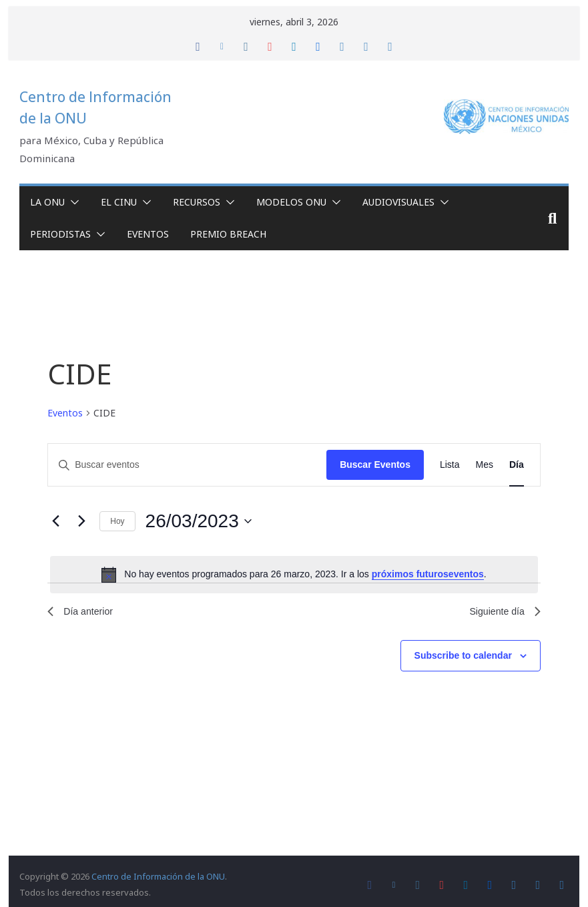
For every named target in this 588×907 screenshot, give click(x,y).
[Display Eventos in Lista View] (450, 465)
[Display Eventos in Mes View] (485, 465)
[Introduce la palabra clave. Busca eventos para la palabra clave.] (187, 465)
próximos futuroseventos (428, 574)
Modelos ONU (291, 202)
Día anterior (83, 613)
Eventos (148, 234)
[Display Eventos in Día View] (517, 465)
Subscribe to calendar (463, 659)
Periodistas (60, 234)
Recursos (197, 202)
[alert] (294, 575)
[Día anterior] (55, 521)
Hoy (117, 521)
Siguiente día (501, 613)
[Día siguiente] (81, 521)
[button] (72, 202)
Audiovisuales (398, 202)
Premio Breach (228, 234)
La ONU (47, 202)
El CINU (119, 202)
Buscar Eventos (375, 465)
